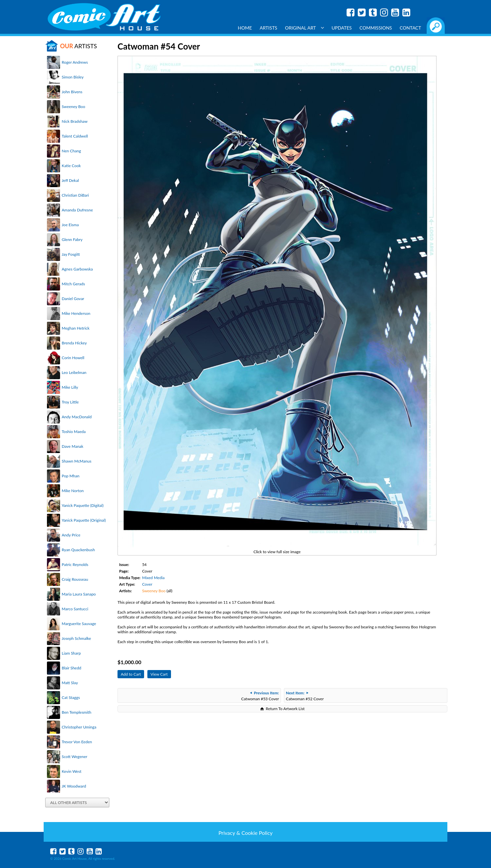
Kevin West (72, 771)
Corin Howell (73, 358)
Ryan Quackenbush (78, 550)
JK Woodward (74, 786)
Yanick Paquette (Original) (84, 520)
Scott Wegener (75, 757)
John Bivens (72, 92)
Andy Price (71, 535)
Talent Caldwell (75, 136)
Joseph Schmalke (76, 638)
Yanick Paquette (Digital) (83, 505)
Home (245, 28)
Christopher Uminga (79, 727)
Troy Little (70, 402)
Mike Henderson (76, 313)
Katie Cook (71, 166)
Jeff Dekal (70, 180)
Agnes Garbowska (77, 269)
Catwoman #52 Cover (305, 696)
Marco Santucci (75, 609)
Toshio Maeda (74, 432)
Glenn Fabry (72, 239)
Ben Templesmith (76, 712)
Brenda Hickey (74, 343)
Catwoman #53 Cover (260, 696)
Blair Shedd (71, 668)
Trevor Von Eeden (77, 742)
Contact (410, 28)
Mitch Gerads (73, 284)
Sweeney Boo (73, 107)
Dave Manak (73, 446)
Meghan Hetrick (76, 328)
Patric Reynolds (75, 564)
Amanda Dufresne (77, 210)
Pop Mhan (71, 476)
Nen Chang (71, 151)
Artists (268, 28)
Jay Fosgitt (71, 254)
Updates (342, 28)
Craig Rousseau (75, 579)
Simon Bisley (73, 77)
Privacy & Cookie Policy (245, 833)
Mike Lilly (70, 387)
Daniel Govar (73, 299)
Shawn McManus (76, 461)
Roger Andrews (75, 62)
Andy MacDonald (77, 417)
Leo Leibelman (74, 372)
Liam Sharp (71, 653)
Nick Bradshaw (75, 121)
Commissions (376, 28)
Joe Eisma (70, 225)
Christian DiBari (75, 195)
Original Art (304, 28)
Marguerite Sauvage (79, 624)
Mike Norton (73, 491)
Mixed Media (153, 578)
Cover (147, 584)
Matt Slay (70, 683)
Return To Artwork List (285, 709)
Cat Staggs (71, 697)
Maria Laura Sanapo (79, 594)
